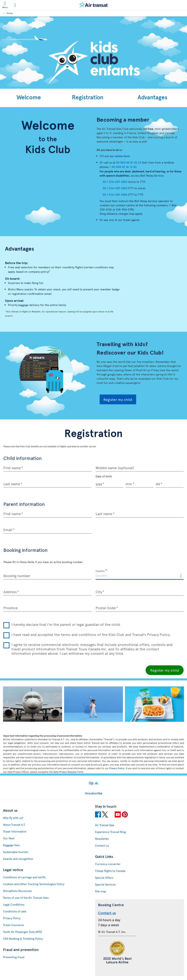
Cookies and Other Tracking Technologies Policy (34, 884)
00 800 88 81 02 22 (129, 162)
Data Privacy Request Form (68, 772)
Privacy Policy (117, 768)
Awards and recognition (18, 859)
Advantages (152, 97)
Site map (101, 891)
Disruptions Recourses (17, 891)
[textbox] (140, 575)
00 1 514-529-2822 (115, 182)
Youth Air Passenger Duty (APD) (22, 932)
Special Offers (104, 878)
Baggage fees (11, 845)
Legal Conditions (14, 904)
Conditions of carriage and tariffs (24, 877)
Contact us (102, 845)
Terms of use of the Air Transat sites (26, 898)
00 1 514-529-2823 (115, 188)
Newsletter (102, 839)
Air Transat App (105, 825)
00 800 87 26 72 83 (124, 167)
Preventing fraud (14, 957)
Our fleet (9, 838)
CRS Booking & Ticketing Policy (23, 939)
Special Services (105, 884)
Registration (88, 97)
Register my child (118, 399)
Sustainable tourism (16, 852)
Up (92, 783)
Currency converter (108, 864)
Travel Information (15, 831)
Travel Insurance (13, 925)
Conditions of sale (15, 911)
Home (10, 13)
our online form (120, 156)
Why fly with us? (13, 818)
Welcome (29, 97)
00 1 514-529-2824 (115, 195)
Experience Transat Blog (110, 832)
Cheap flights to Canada (110, 871)
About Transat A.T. (14, 825)
